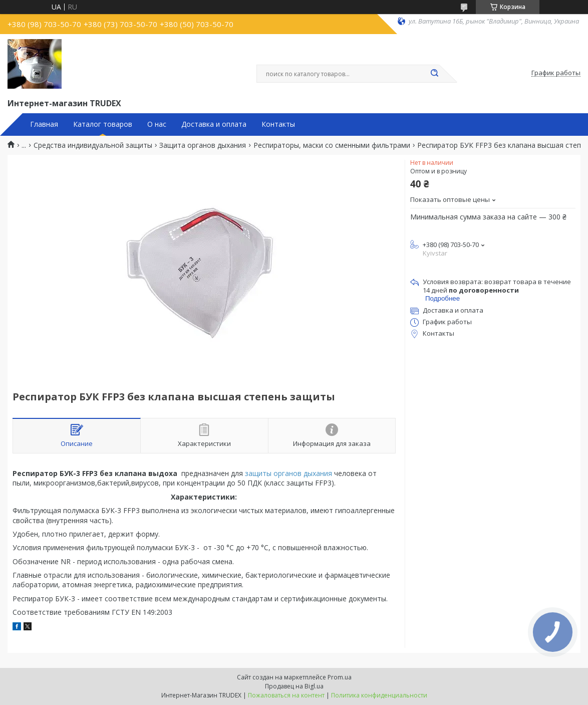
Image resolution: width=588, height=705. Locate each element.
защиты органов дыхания (288, 473)
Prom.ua (340, 677)
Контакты (278, 124)
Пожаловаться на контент (286, 695)
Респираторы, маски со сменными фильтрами (332, 145)
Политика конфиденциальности (379, 695)
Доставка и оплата (214, 124)
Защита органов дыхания (203, 145)
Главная (44, 124)
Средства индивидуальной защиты (93, 145)
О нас (157, 124)
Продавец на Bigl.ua (294, 686)
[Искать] (434, 74)
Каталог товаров (103, 124)
